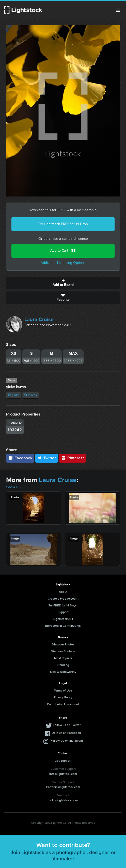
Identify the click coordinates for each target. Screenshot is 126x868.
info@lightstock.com (63, 774)
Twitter (47, 458)
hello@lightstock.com (63, 800)
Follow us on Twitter (67, 725)
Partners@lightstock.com (63, 787)
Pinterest (72, 458)
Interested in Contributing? (63, 626)
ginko (14, 395)
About (63, 592)
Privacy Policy (63, 697)
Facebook (20, 458)
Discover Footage (63, 651)
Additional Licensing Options (63, 263)
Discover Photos (63, 644)
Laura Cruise (39, 319)
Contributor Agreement (63, 704)
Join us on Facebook (67, 733)
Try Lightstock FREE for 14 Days (63, 224)
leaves (31, 395)
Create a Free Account (63, 599)
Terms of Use (63, 691)
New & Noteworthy (63, 672)
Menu (118, 10)
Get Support (63, 761)
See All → (14, 487)
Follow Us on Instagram (67, 741)
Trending (63, 665)
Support (63, 612)
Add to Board (63, 283)
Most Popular (63, 658)
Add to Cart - (63, 251)
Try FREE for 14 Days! (63, 605)
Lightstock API (63, 619)
